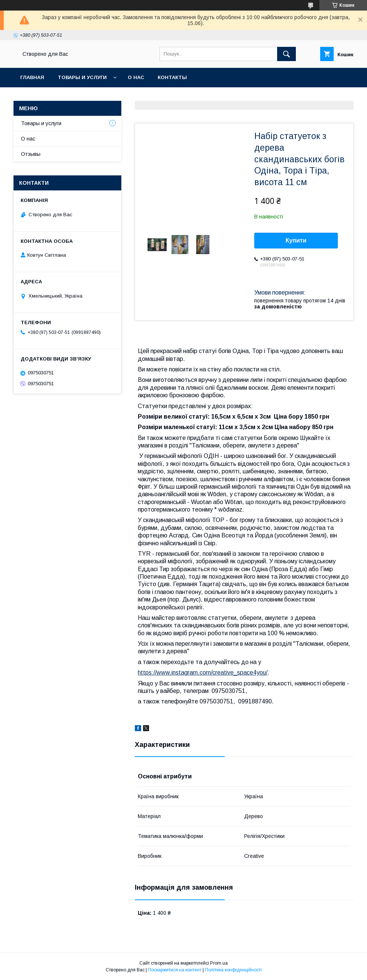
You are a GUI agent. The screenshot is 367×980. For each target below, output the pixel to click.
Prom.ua (219, 963)
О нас (136, 77)
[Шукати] (286, 54)
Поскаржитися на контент (175, 970)
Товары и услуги (82, 77)
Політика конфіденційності (233, 970)
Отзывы (31, 154)
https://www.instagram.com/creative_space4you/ (203, 673)
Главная (32, 77)
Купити (296, 240)
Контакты (172, 77)
